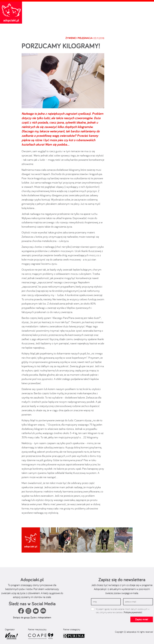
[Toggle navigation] (150, 5)
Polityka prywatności (133, 612)
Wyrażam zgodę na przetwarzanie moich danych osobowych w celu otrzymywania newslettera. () (123, 611)
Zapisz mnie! (142, 619)
